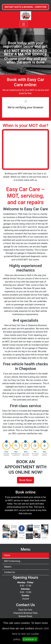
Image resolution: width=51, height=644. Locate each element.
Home (7, 555)
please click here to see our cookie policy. (31, 634)
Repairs (8, 567)
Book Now (26, 480)
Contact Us (10, 572)
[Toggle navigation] (24, 24)
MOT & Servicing (12, 561)
